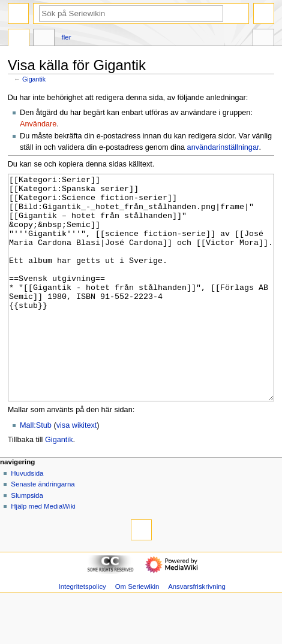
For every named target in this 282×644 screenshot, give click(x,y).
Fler (67, 37)
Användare (38, 124)
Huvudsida (27, 518)
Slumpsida (27, 540)
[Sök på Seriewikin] (131, 13)
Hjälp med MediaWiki (43, 551)
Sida (19, 39)
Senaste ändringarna (43, 529)
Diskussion (44, 39)
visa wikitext (77, 470)
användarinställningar (223, 147)
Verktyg (263, 39)
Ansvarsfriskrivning (197, 631)
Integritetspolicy (82, 631)
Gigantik (34, 79)
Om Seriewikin (137, 631)
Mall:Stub (36, 470)
